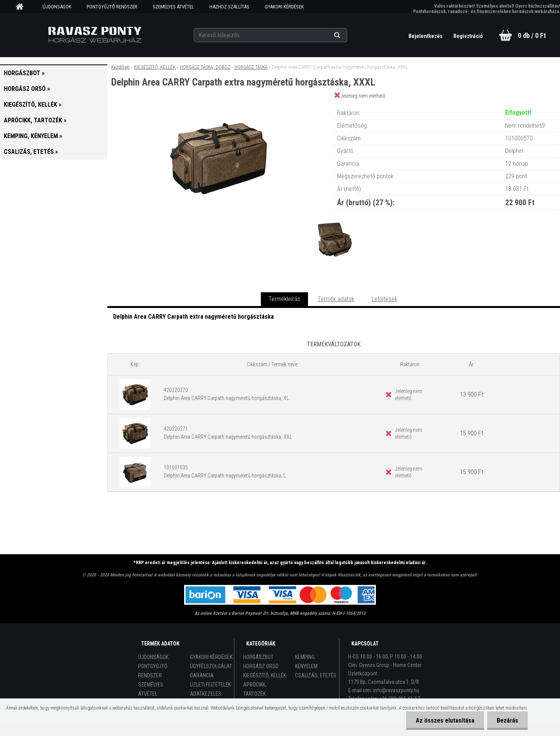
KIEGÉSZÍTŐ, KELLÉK (155, 67)
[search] (347, 35)
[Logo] (95, 35)
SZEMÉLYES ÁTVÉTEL (173, 7)
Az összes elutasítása (445, 720)
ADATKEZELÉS (206, 694)
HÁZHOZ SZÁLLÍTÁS (229, 7)
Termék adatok (336, 299)
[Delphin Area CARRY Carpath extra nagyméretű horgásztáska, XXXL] (220, 105)
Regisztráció (468, 36)
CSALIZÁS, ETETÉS (316, 675)
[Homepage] (22, 7)
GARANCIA (202, 675)
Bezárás (507, 720)
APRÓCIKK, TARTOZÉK (255, 689)
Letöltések (385, 299)
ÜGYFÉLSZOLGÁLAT (211, 666)
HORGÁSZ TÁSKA (251, 67)
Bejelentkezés (426, 36)
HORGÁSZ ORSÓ (261, 666)
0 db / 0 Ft (532, 35)
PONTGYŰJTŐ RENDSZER (112, 7)
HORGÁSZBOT (258, 657)
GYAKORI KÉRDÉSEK (284, 7)
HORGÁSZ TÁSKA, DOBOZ (205, 67)
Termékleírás (284, 299)
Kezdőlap (120, 67)
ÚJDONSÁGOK (57, 7)
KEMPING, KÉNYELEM (306, 662)
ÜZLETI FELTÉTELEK (210, 685)
